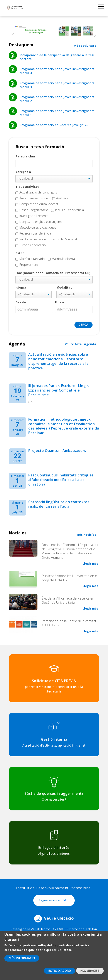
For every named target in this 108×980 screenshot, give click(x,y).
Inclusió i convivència (69, 210)
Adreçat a (23, 172)
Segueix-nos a (57, 901)
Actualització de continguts (38, 192)
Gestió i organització (34, 210)
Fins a (60, 302)
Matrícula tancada (32, 259)
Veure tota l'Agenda (80, 344)
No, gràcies (90, 972)
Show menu (101, 6)
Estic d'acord (60, 972)
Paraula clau (25, 156)
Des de (21, 302)
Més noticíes (86, 535)
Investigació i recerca (34, 216)
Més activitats (85, 46)
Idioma (21, 287)
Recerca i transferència (35, 233)
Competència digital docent (39, 204)
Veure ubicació (59, 918)
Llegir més (90, 564)
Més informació (22, 960)
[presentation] (13, 35)
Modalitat (64, 287)
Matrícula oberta (63, 259)
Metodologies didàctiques (38, 227)
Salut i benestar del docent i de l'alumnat (48, 239)
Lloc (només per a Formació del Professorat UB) (53, 273)
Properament (29, 265)
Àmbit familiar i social (34, 198)
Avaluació (63, 198)
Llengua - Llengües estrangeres (41, 222)
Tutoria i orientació (33, 245)
